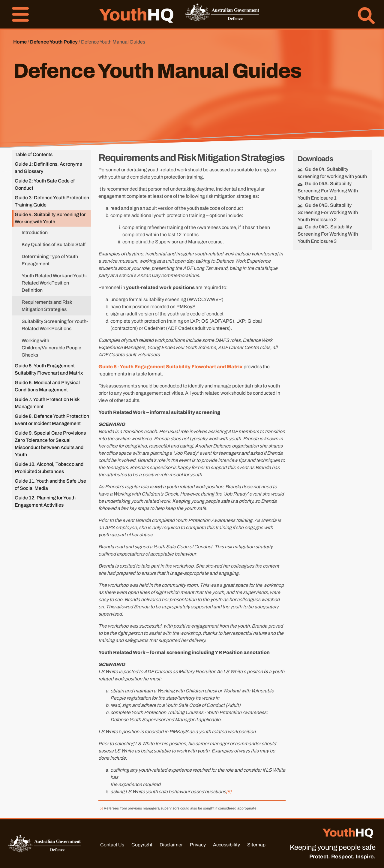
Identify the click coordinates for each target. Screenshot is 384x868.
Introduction (35, 232)
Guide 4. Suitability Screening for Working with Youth (50, 218)
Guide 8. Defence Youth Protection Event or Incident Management (52, 420)
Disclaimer (171, 845)
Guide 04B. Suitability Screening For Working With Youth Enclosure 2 (328, 212)
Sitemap (256, 845)
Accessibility (226, 845)
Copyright (142, 845)
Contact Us (112, 845)
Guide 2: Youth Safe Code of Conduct (45, 184)
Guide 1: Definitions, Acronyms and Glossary (48, 168)
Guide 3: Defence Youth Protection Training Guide (52, 201)
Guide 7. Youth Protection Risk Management (47, 403)
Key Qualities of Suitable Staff (54, 244)
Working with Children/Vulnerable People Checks (51, 348)
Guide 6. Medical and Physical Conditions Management (47, 386)
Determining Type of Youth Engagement (50, 260)
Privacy (198, 845)
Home (20, 42)
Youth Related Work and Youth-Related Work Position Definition (54, 283)
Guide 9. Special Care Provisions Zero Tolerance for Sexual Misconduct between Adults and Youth (50, 444)
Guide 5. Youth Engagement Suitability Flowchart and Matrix (49, 369)
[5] (229, 792)
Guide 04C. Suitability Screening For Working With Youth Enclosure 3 (328, 234)
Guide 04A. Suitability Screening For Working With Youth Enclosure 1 (328, 191)
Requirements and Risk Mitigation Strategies (47, 306)
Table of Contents (34, 154)
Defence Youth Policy (54, 42)
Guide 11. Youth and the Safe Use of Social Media (50, 485)
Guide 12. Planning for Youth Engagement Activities (45, 501)
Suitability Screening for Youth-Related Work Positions (55, 325)
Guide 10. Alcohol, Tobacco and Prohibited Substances (49, 468)
